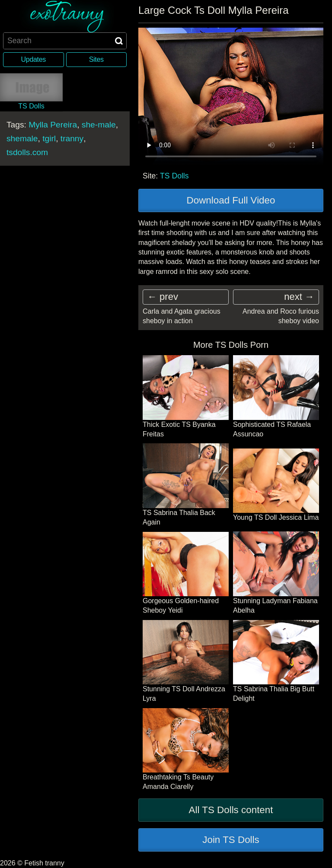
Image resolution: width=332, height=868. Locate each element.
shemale (22, 138)
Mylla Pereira (53, 124)
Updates (34, 59)
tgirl (49, 138)
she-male (99, 124)
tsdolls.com (27, 152)
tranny (72, 138)
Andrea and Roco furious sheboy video (281, 316)
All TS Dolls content (231, 810)
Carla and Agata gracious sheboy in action (182, 316)
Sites (96, 59)
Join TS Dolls (231, 840)
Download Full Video (231, 200)
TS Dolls (174, 176)
